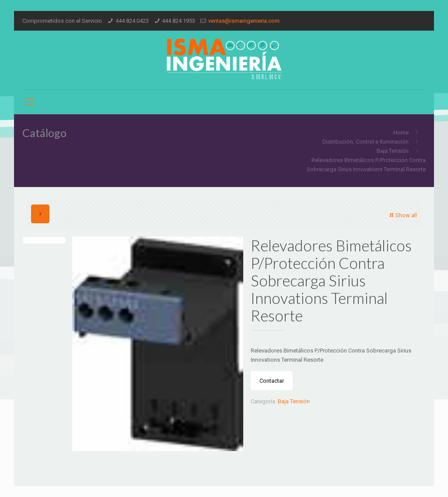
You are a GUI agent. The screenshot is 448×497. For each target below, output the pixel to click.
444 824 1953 (178, 21)
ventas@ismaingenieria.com (244, 21)
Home (401, 132)
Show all (402, 215)
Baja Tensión (393, 151)
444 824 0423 (132, 21)
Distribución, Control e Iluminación (366, 142)
